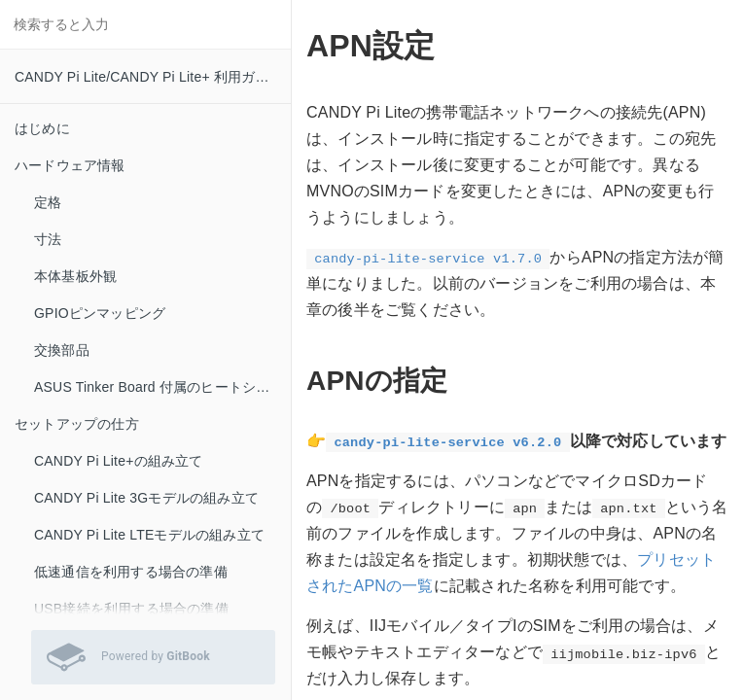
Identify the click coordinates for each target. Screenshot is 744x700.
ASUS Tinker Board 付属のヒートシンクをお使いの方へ (162, 387)
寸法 (48, 239)
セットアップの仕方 (77, 424)
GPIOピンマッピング (100, 313)
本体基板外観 (75, 276)
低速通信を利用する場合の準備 (131, 572)
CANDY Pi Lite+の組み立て (119, 461)
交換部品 (62, 350)
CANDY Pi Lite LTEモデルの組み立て (149, 535)
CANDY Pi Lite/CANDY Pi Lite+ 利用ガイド (149, 77)
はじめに (42, 128)
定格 (48, 202)
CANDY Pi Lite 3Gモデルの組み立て (146, 498)
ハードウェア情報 (70, 165)
